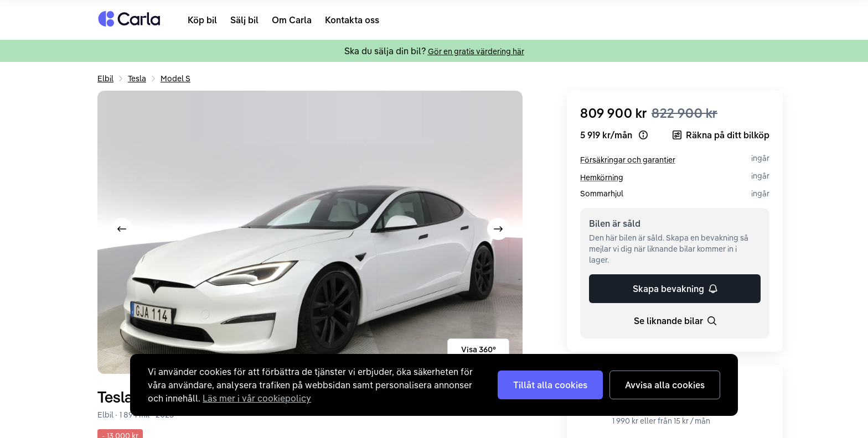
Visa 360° (479, 350)
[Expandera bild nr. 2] (310, 232)
